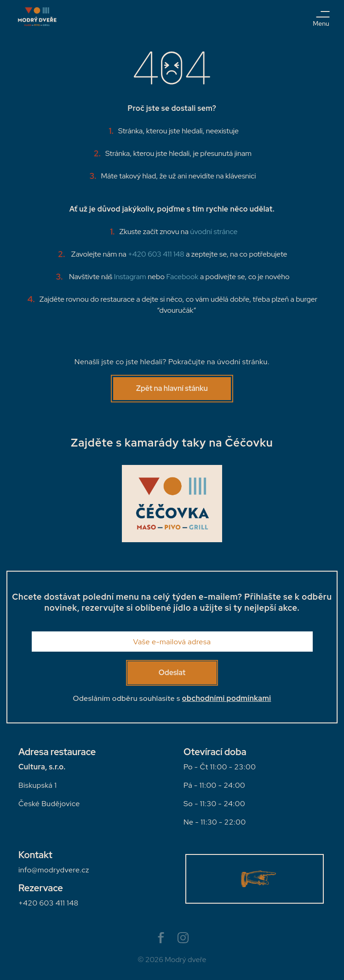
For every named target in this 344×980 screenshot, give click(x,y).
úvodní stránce (214, 232)
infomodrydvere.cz (54, 870)
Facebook (182, 277)
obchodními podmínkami (227, 698)
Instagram (130, 277)
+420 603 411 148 (157, 254)
